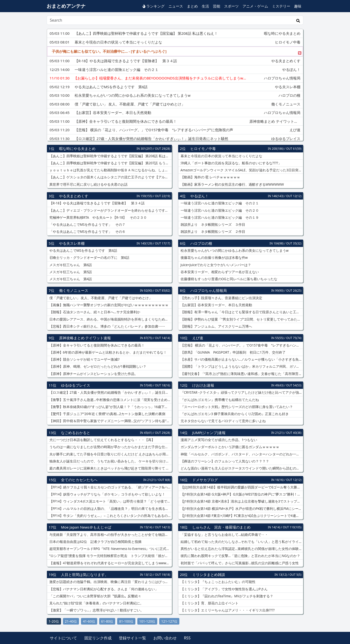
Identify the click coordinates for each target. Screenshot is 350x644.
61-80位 (107, 621)
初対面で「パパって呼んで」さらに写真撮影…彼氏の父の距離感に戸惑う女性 (239, 563)
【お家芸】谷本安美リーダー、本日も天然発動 (216, 305)
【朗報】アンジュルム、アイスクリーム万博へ (216, 326)
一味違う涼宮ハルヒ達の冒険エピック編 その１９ (219, 218)
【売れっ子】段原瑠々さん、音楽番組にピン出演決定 (221, 298)
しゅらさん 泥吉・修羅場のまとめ (221, 527)
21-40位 (71, 621)
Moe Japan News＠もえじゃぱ (86, 527)
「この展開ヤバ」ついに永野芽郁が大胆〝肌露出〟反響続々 (95, 596)
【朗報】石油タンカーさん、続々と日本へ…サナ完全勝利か (94, 312)
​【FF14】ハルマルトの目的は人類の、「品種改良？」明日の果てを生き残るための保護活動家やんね (110, 509)
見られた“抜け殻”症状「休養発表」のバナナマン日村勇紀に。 (96, 603)
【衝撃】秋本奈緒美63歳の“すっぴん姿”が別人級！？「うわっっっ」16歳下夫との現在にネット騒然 (110, 407)
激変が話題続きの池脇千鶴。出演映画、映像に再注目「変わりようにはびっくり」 (110, 582)
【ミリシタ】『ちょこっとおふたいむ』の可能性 (218, 582)
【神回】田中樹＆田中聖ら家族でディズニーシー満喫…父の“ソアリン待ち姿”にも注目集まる (110, 421)
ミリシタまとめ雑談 (209, 574)
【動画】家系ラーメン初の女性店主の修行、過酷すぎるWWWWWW (232, 184)
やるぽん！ (199, 196)
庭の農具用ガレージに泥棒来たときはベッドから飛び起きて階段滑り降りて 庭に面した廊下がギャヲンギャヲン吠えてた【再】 (110, 468)
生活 (205, 6)
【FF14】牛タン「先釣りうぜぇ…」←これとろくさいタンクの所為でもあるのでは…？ (110, 516)
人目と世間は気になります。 (85, 574)
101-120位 (147, 621)
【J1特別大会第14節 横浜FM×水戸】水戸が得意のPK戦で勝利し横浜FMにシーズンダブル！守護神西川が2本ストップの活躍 (241, 509)
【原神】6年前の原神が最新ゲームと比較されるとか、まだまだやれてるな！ (108, 352)
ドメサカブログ (205, 480)
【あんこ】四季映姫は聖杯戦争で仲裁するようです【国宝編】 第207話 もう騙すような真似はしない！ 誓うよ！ (110, 163)
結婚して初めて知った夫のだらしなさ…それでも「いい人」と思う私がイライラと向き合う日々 (241, 542)
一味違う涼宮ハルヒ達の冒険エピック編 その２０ (219, 210)
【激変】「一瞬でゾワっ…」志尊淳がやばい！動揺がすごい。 (96, 610)
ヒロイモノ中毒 (203, 148)
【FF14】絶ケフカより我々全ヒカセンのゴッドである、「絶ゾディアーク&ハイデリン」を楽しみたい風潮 (110, 487)
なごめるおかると (76, 433)
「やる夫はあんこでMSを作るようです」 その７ (87, 225)
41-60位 (89, 621)
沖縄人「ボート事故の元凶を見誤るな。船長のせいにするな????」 (231, 163)
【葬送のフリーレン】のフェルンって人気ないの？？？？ (224, 461)
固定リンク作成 (98, 638)
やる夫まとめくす (74, 196)
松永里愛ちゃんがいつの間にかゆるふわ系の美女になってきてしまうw (234, 251)
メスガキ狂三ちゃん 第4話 (70, 279)
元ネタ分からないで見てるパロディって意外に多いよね (223, 421)
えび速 (198, 338)
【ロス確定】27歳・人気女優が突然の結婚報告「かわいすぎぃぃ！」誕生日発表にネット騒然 (110, 392)
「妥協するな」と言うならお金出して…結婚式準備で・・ (224, 535)
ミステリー (281, 6)
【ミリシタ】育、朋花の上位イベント (209, 603)
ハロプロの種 (201, 243)
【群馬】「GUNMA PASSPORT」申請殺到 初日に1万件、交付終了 (233, 352)
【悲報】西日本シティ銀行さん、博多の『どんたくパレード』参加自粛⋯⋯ (107, 326)
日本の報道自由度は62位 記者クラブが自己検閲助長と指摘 (95, 542)
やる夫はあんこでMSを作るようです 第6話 (83, 251)
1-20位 (54, 621)
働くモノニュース (74, 290)
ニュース (176, 6)
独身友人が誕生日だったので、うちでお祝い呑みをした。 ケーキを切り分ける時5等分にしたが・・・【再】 (110, 461)
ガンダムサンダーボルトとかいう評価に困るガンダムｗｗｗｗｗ (229, 447)
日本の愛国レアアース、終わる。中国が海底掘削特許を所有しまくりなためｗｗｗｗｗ (110, 319)
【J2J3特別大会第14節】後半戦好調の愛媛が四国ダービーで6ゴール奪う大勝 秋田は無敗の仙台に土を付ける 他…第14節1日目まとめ (241, 487)
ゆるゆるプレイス (76, 385)
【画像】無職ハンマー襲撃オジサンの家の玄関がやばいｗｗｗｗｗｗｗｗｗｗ (108, 305)
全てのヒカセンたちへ (79, 480)
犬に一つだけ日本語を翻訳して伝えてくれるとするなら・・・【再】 (102, 440)
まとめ (192, 6)
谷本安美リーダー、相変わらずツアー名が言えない (219, 272)
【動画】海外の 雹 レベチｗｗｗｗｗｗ (210, 177)
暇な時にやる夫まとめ (77, 148)
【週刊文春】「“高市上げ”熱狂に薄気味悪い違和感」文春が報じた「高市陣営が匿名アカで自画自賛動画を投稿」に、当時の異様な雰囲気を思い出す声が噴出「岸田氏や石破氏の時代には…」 (241, 374)
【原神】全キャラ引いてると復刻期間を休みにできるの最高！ (96, 345)
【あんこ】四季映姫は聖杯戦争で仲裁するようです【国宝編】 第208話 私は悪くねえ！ (110, 156)
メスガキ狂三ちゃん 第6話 (70, 265)
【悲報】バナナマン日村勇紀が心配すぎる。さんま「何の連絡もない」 (103, 589)
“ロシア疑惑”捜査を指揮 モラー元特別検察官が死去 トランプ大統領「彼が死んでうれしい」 (110, 556)
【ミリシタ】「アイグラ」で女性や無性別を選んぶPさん (224, 589)
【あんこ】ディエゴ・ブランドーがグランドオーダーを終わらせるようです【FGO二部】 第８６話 (110, 210)
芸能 (217, 6)
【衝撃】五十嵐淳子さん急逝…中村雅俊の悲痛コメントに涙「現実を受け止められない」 (110, 400)
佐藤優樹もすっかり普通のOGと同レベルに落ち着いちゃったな (228, 279)
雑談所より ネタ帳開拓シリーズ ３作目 (212, 225)
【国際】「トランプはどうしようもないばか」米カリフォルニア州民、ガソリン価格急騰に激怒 (241, 366)
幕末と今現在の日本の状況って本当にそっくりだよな (221, 156)
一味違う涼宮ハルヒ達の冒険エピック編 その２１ (219, 203)
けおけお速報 (203, 385)
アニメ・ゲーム (255, 6)
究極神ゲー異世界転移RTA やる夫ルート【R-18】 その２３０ (98, 218)
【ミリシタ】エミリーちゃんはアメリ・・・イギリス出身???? (227, 610)
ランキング (154, 6)
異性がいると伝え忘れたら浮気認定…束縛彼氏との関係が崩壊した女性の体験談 (241, 549)
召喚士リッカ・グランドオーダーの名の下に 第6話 (89, 258)
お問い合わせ (165, 638)
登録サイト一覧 (132, 638)
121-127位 (169, 621)
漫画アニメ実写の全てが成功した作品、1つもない (218, 440)
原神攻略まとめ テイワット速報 (85, 338)
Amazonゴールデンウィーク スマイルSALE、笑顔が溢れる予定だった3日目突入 (241, 170)
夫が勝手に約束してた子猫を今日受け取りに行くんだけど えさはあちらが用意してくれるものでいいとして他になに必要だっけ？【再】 (110, 454)
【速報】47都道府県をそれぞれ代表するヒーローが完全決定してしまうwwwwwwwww (110, 563)
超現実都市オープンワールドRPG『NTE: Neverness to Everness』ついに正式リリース (110, 549)
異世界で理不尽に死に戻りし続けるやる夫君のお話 (88, 184)
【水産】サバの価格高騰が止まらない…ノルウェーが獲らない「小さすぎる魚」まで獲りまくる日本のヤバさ (241, 359)
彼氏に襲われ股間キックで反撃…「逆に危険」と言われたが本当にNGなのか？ (240, 556)
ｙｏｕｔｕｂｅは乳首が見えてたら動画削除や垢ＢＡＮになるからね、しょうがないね (110, 170)
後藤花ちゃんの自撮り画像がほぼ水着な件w (214, 258)
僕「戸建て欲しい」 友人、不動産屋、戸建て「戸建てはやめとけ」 (100, 298)
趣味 (298, 6)
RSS (187, 638)
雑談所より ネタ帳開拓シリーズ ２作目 (212, 232)
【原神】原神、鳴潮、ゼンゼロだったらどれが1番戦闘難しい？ (97, 366)
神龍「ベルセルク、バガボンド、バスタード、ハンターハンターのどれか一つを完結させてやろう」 (241, 454)
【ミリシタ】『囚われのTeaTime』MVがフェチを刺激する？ (226, 596)
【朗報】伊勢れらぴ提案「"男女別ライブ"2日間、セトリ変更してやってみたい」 (241, 319)
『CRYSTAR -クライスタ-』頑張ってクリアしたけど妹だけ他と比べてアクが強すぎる (241, 392)
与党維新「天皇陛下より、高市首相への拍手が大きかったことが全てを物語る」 (110, 535)
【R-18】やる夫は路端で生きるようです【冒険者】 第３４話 (96, 203)
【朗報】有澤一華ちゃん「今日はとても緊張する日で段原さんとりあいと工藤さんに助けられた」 (241, 312)
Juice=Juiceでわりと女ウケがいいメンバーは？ (215, 265)
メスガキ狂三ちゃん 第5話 (70, 272)
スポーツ (231, 6)
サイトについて (63, 638)
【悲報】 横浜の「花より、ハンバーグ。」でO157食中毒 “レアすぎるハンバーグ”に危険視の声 (241, 345)
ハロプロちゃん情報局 (209, 290)
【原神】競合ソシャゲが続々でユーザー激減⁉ (84, 359)
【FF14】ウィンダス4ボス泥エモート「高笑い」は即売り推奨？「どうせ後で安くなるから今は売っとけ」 (110, 501)
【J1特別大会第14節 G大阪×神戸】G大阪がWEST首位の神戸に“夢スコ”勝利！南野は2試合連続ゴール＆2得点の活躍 (241, 494)
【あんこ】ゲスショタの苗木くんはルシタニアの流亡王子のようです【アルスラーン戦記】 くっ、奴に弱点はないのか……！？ (110, 177)
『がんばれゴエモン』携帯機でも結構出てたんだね (219, 400)
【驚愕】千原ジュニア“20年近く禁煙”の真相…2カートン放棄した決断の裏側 (107, 414)
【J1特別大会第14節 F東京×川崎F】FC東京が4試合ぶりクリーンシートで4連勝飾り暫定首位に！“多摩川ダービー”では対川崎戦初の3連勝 (241, 516)
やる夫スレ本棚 (72, 243)
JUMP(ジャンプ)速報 (209, 433)
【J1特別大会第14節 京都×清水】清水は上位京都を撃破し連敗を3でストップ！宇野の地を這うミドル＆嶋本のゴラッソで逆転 (241, 501)
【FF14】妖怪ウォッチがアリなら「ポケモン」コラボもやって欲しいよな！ (107, 494)
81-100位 (126, 621)
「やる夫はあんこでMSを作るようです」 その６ (87, 232)
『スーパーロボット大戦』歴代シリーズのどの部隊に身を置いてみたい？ (236, 407)
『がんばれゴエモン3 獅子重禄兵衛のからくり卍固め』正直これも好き (234, 414)
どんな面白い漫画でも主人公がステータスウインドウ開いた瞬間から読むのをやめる (241, 468)
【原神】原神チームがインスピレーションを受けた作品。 (93, 374)
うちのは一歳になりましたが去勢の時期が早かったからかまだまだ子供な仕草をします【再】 (110, 447)
